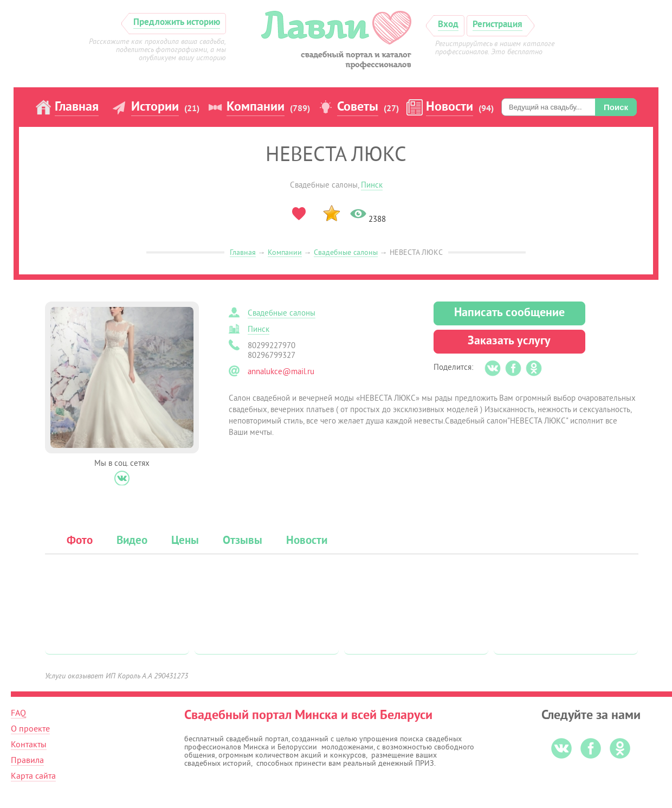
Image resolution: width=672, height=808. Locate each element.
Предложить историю (177, 23)
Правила (27, 760)
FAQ (18, 713)
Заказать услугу (509, 341)
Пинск (372, 185)
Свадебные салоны (346, 252)
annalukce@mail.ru (281, 372)
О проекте (30, 729)
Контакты (29, 745)
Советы (358, 107)
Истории (155, 107)
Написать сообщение (509, 313)
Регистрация (497, 25)
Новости (450, 107)
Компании (256, 107)
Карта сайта (33, 776)
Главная (77, 107)
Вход (448, 25)
